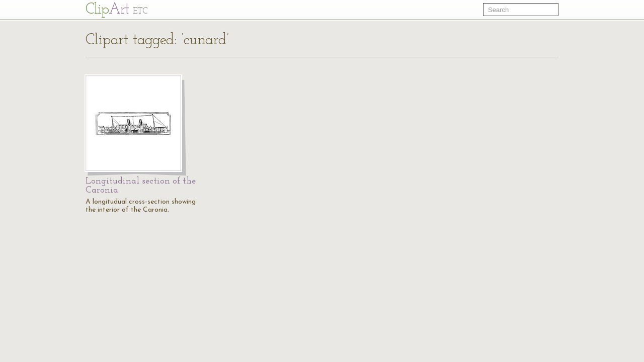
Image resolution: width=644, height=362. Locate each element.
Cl (116, 10)
